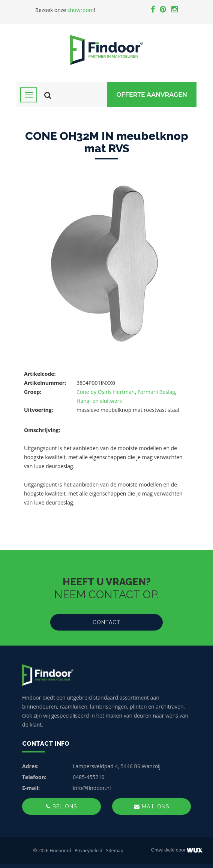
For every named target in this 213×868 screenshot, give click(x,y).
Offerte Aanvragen (152, 95)
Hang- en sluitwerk (99, 401)
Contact (106, 622)
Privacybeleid (88, 851)
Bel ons (61, 806)
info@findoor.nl (92, 788)
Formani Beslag (156, 392)
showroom (81, 10)
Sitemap (115, 851)
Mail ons (152, 806)
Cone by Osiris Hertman (106, 392)
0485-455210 (89, 777)
